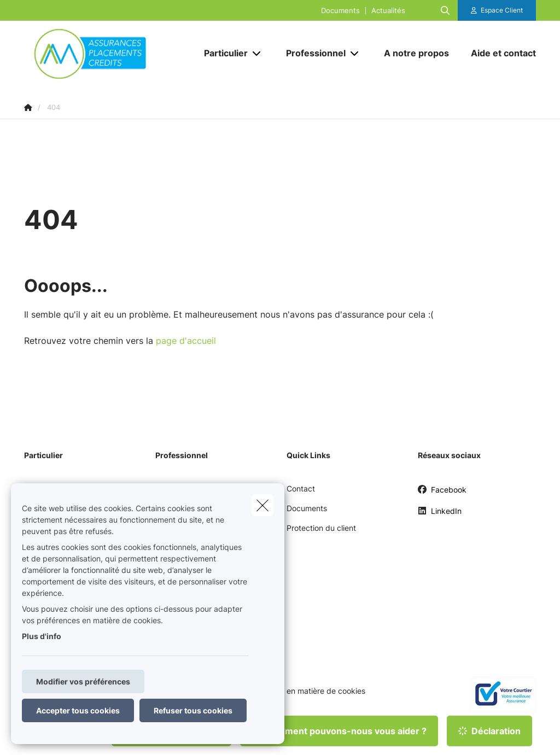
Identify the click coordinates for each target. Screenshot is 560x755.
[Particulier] (222, 53)
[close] (262, 505)
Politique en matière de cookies (310, 691)
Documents (340, 11)
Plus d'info (42, 636)
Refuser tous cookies (193, 710)
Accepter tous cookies (78, 710)
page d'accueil (186, 341)
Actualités (388, 11)
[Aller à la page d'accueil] (106, 53)
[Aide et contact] (498, 53)
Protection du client (321, 528)
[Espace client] (497, 10)
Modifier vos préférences (83, 681)
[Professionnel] (312, 53)
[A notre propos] (416, 53)
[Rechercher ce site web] (445, 10)
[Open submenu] (257, 53)
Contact (301, 488)
